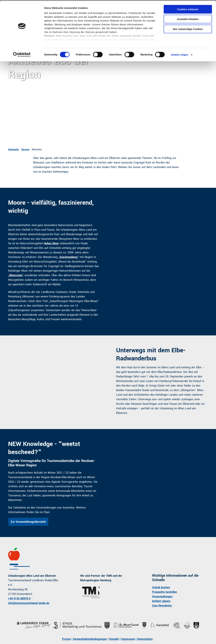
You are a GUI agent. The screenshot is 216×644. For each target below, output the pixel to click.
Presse (66, 639)
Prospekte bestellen (165, 592)
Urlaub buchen (161, 587)
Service (25, 150)
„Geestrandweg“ (69, 257)
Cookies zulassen (188, 8)
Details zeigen (179, 54)
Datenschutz (145, 639)
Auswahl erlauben (188, 18)
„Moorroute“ (16, 275)
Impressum (128, 639)
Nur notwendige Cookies (188, 28)
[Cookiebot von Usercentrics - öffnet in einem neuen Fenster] (22, 54)
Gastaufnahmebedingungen (90, 639)
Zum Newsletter (162, 606)
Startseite (13, 150)
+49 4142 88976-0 (19, 599)
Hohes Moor (51, 243)
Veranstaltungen (162, 597)
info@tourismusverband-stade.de (29, 603)
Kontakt (114, 639)
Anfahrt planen (161, 601)
